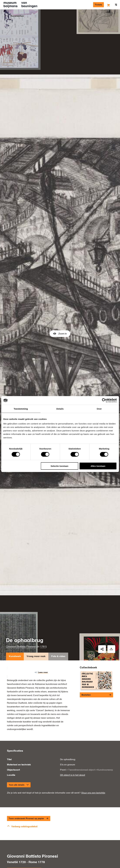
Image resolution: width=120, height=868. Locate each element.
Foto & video (58, 640)
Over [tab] (99, 409)
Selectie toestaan (60, 466)
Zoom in (60, 325)
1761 (43, 629)
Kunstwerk (15, 640)
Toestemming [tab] (21, 409)
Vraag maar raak (36, 640)
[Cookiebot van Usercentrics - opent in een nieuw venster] (104, 400)
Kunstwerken (17, 16)
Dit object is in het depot (73, 758)
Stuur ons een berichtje (93, 775)
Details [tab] (60, 409)
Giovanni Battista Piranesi (21, 629)
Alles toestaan (98, 466)
